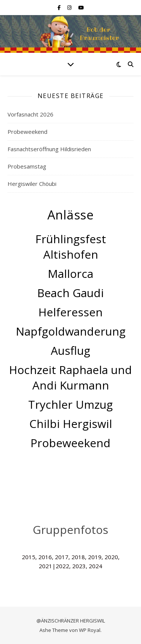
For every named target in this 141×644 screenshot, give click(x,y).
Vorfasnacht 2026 (30, 114)
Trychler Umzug (70, 404)
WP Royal (90, 630)
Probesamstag (27, 166)
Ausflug (70, 350)
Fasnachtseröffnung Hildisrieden (49, 149)
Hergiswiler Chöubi (32, 184)
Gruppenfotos (70, 530)
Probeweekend (27, 132)
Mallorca (70, 274)
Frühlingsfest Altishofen (71, 247)
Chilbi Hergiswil (71, 424)
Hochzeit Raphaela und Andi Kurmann (70, 377)
